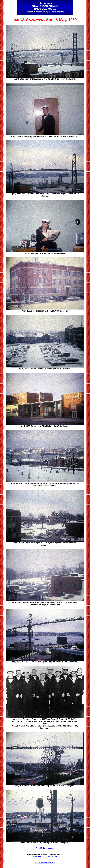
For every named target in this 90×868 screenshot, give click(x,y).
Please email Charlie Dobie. (45, 857)
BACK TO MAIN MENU (45, 863)
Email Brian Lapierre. (45, 848)
